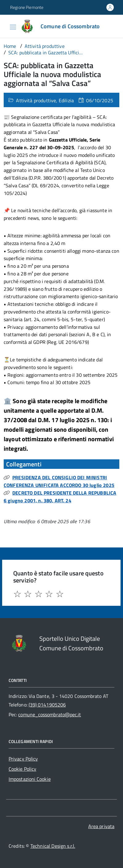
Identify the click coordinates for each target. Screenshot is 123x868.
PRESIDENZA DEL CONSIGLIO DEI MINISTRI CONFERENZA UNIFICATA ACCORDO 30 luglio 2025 (59, 481)
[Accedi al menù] (5, 26)
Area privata (101, 826)
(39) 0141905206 (47, 705)
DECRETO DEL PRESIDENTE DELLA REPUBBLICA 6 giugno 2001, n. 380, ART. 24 (60, 497)
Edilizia (66, 100)
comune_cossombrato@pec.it (50, 714)
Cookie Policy (22, 769)
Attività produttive (36, 100)
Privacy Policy (23, 759)
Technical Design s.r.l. (53, 846)
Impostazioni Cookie (30, 779)
